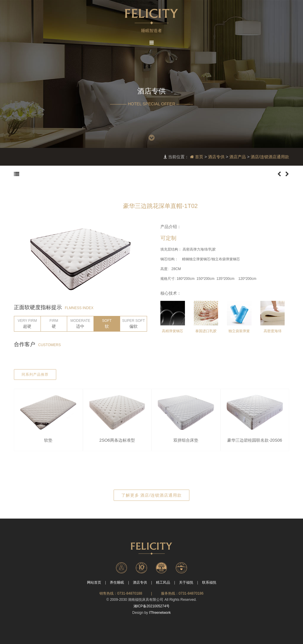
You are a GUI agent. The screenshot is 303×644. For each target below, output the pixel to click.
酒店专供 (216, 157)
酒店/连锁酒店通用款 (270, 157)
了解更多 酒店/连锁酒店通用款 (152, 495)
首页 (197, 157)
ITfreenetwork (160, 613)
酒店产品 (238, 157)
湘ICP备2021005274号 (152, 606)
